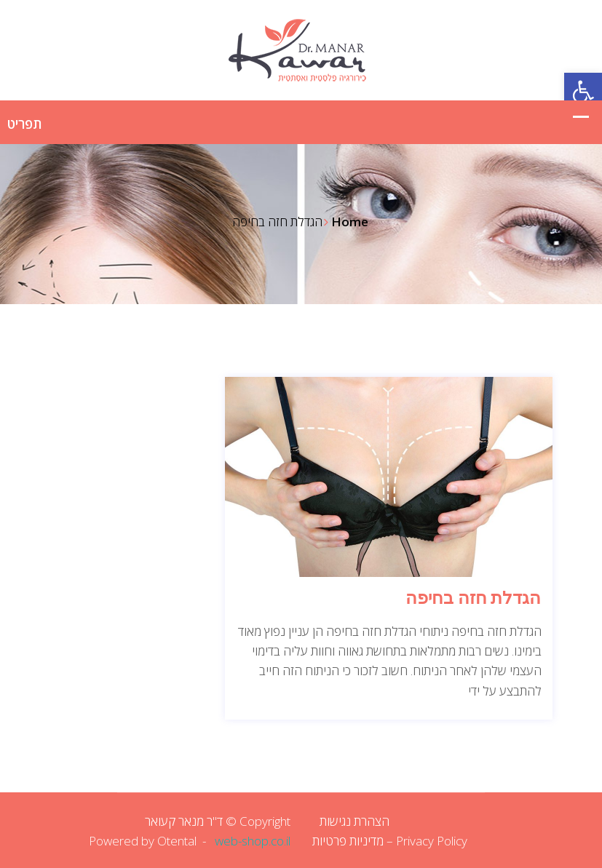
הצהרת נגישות (355, 821)
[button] (583, 92)
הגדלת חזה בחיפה (473, 598)
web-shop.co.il (253, 841)
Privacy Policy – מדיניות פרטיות (390, 841)
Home (350, 222)
